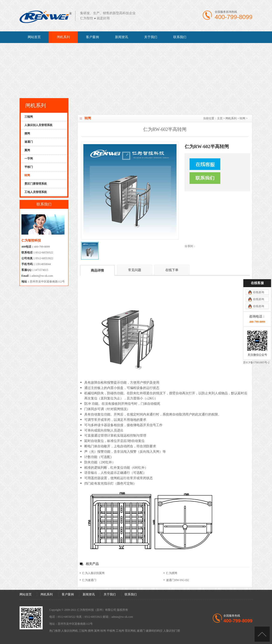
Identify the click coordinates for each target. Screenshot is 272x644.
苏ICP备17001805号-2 (256, 318)
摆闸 (91, 631)
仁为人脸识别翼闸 (93, 573)
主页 (220, 118)
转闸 (242, 118)
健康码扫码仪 (154, 631)
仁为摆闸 (172, 573)
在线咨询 (258, 248)
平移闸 (111, 631)
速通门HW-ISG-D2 (177, 580)
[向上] (262, 634)
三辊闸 (83, 631)
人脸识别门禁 (172, 631)
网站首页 (34, 37)
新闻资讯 (122, 37)
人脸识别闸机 (70, 631)
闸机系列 (63, 37)
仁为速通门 (89, 580)
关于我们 (151, 37)
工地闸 (120, 631)
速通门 (141, 631)
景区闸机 (130, 631)
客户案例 (92, 37)
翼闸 (97, 631)
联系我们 (180, 37)
